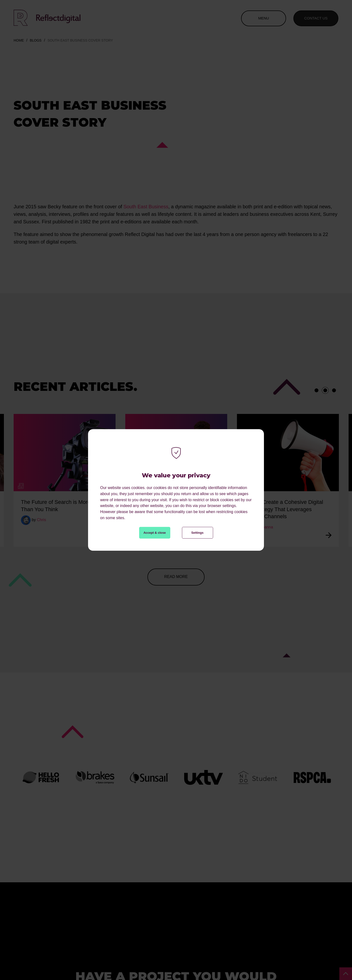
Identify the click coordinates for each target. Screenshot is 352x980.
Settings (197, 533)
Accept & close (155, 533)
